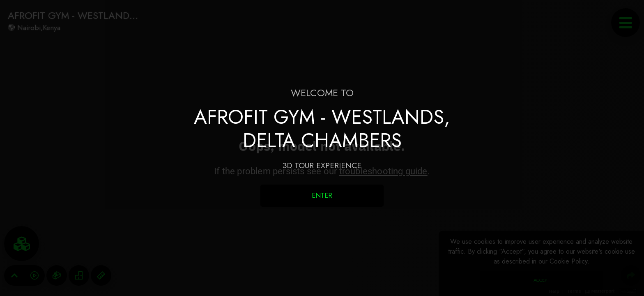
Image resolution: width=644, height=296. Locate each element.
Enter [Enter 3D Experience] (322, 195)
